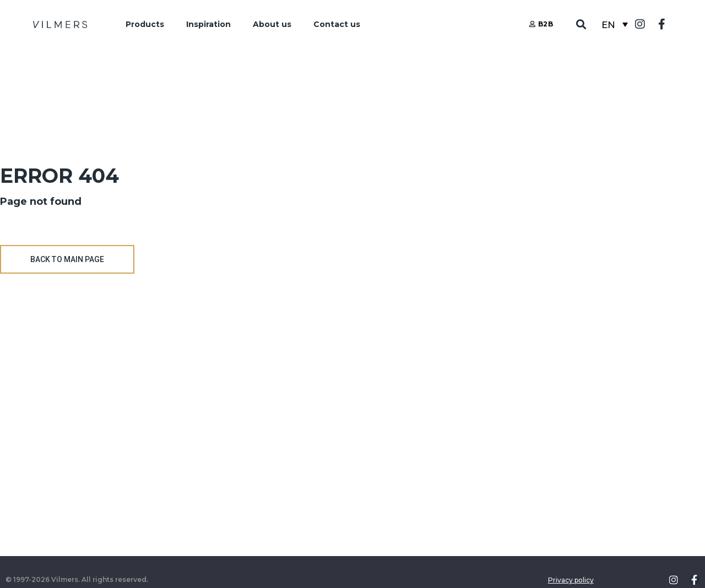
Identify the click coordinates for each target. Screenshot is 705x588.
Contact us (337, 24)
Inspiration (208, 24)
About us (272, 24)
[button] (581, 24)
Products (145, 24)
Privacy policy (571, 580)
